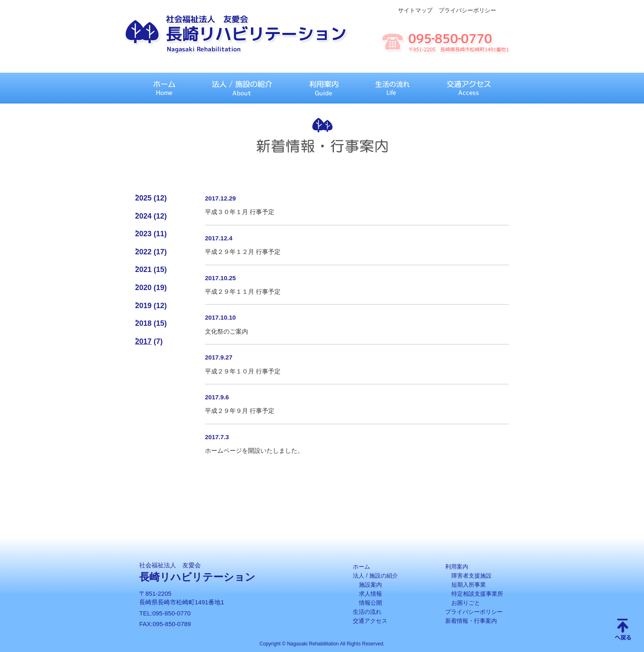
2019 (143, 306)
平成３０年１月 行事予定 (240, 212)
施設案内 (370, 585)
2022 (143, 252)
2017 (143, 341)
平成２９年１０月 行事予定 (243, 371)
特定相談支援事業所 (477, 594)
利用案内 (457, 567)
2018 (143, 323)
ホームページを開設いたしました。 (254, 450)
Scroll (623, 630)
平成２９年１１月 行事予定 (243, 291)
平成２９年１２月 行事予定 (243, 252)
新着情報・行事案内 (471, 621)
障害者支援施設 (471, 576)
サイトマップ (415, 10)
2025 (143, 198)
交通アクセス (370, 621)
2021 (143, 270)
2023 (143, 234)
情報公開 (370, 603)
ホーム (361, 567)
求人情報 (370, 594)
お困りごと (466, 603)
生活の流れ (367, 612)
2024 (143, 216)
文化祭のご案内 (227, 331)
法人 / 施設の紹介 (375, 576)
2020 (143, 288)
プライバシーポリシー (467, 10)
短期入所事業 (469, 585)
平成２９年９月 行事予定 (240, 411)
